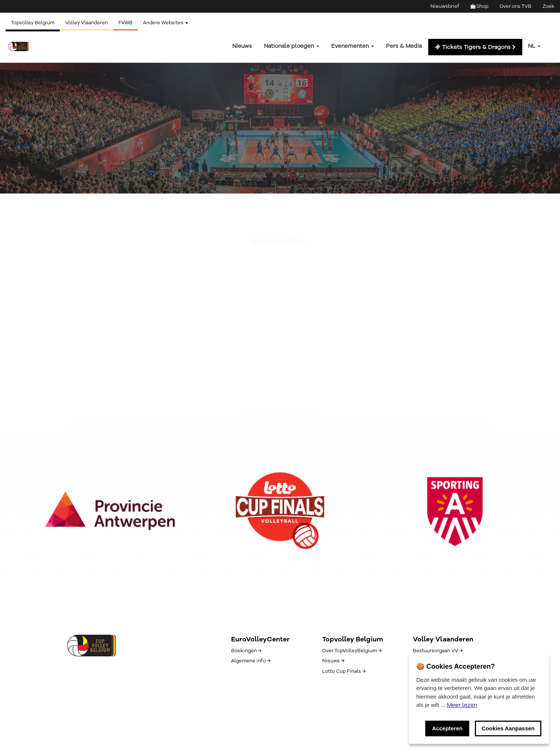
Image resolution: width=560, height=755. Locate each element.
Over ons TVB (515, 6)
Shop (479, 6)
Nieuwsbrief (445, 6)
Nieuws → (333, 661)
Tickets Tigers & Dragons (475, 47)
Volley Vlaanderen (87, 23)
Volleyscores (98, 147)
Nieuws (242, 46)
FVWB (127, 23)
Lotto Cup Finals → (344, 671)
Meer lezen (462, 705)
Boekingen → (246, 651)
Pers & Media (404, 46)
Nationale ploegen (292, 46)
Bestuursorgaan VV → (438, 651)
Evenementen (353, 46)
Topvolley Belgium (33, 23)
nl (534, 46)
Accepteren (447, 728)
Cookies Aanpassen (508, 728)
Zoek (548, 6)
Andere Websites (168, 23)
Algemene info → (251, 661)
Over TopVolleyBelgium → (352, 651)
